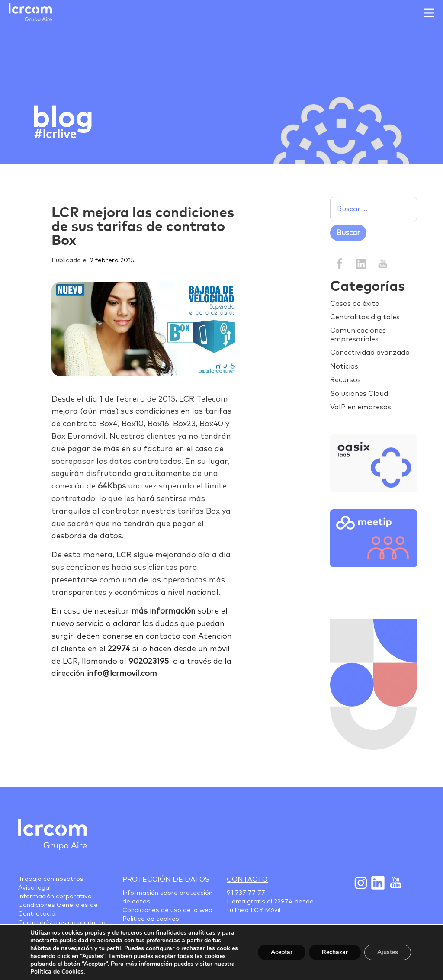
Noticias (344, 366)
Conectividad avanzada (370, 353)
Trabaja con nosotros (51, 879)
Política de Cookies (57, 972)
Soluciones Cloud (359, 394)
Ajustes (388, 952)
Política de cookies (151, 919)
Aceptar (282, 952)
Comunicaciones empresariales (358, 335)
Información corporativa (55, 896)
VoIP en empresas (361, 407)
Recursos (345, 380)
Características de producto (62, 923)
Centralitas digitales (365, 317)
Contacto (247, 880)
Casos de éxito (355, 304)
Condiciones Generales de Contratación (58, 909)
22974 (283, 902)
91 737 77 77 (246, 893)
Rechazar (335, 952)
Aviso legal (34, 888)
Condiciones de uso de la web (167, 910)
